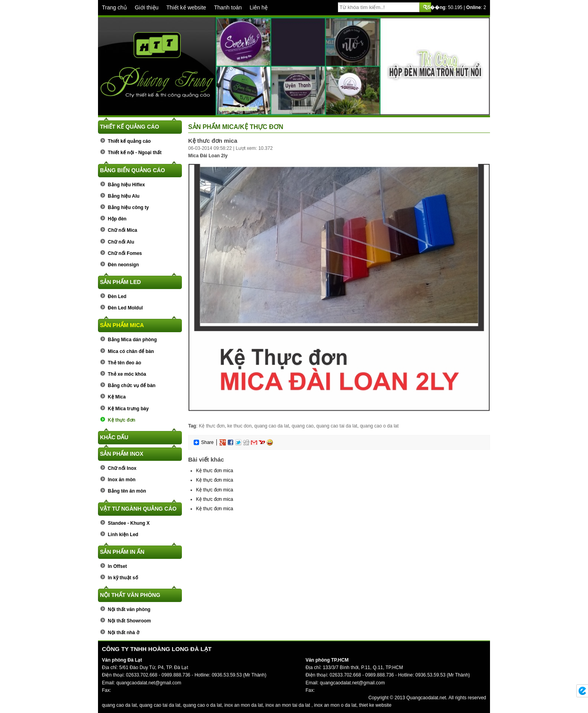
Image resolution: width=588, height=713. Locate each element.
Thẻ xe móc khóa (127, 374)
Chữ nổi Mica (122, 230)
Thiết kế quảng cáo (130, 127)
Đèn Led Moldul (125, 308)
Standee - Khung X (129, 523)
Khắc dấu (114, 437)
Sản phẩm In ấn (122, 552)
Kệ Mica (117, 397)
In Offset (117, 566)
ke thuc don (240, 426)
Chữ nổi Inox (122, 468)
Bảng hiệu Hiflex (126, 185)
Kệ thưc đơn (212, 426)
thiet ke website (375, 705)
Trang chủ (114, 7)
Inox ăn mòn (122, 480)
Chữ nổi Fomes (125, 253)
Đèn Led (117, 296)
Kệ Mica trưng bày (128, 409)
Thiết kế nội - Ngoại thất (135, 153)
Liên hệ (259, 7)
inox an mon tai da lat (288, 705)
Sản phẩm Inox (122, 454)
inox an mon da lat (243, 705)
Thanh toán (228, 7)
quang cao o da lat (379, 426)
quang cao (303, 426)
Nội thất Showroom (129, 621)
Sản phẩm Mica (122, 325)
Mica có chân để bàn (131, 351)
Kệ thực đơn (122, 420)
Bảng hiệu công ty (128, 207)
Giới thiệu (147, 7)
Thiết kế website (186, 7)
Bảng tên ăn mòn (127, 491)
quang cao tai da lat (337, 426)
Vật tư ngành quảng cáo (138, 509)
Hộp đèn (117, 219)
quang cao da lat (272, 426)
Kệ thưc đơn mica (215, 471)
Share (203, 442)
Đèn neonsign (123, 265)
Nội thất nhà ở (123, 633)
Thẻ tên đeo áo (124, 363)
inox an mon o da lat (335, 705)
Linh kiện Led (123, 535)
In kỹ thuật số (123, 578)
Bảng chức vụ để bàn (132, 386)
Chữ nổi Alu (121, 242)
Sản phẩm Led (120, 282)
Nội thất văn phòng (130, 595)
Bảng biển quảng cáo (132, 170)
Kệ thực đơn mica (215, 480)
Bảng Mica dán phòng (132, 340)
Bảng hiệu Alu (124, 196)
